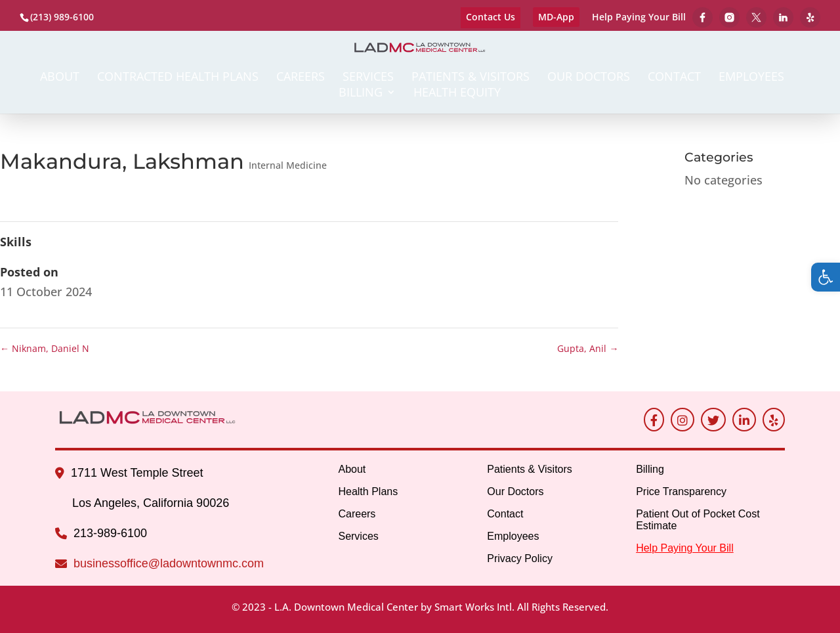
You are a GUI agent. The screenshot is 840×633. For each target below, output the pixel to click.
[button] (826, 277)
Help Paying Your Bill (639, 18)
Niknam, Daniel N (45, 348)
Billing (361, 94)
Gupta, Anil (588, 348)
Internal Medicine (288, 165)
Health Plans (368, 491)
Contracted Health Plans (178, 78)
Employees (751, 78)
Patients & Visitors (471, 78)
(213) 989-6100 (62, 17)
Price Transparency (681, 491)
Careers (301, 78)
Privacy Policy (520, 558)
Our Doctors (589, 78)
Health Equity (457, 94)
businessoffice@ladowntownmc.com (169, 563)
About (60, 78)
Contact (674, 78)
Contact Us (491, 17)
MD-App (556, 17)
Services (368, 78)
